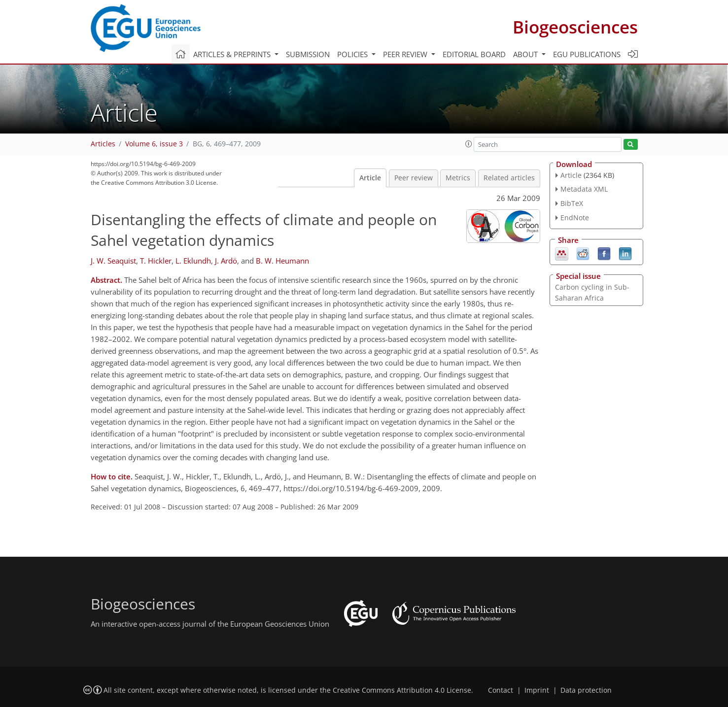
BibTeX (572, 203)
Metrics (458, 178)
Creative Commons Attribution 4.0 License (402, 690)
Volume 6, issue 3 (154, 144)
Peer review (414, 178)
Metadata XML (584, 189)
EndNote (575, 218)
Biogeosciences (575, 27)
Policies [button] (353, 54)
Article (370, 178)
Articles (103, 144)
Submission (308, 54)
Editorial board (474, 54)
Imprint (537, 690)
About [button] (526, 54)
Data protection (586, 690)
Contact (501, 690)
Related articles (509, 178)
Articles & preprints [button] (233, 54)
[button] (469, 144)
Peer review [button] (406, 54)
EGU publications (587, 54)
